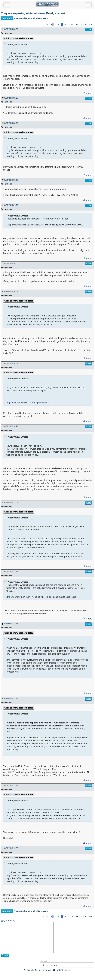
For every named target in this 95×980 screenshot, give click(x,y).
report (87, 93)
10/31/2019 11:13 (11, 624)
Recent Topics (45, 970)
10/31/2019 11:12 (11, 571)
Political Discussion (39, 18)
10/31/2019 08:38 (11, 123)
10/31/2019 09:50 (11, 205)
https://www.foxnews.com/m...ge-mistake (27, 402)
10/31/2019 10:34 (11, 363)
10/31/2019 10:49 (11, 426)
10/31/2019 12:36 (11, 848)
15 (77, 25)
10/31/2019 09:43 (11, 180)
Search (30, 970)
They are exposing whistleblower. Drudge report (33, 13)
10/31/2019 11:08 (11, 502)
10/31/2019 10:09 (11, 291)
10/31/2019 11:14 (11, 698)
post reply (7, 18)
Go (91, 25)
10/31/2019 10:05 (11, 263)
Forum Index (20, 18)
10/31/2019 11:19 (11, 785)
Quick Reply (9, 920)
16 (82, 25)
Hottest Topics (63, 970)
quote (88, 29)
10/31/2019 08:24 (11, 29)
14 (72, 25)
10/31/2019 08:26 (11, 98)
